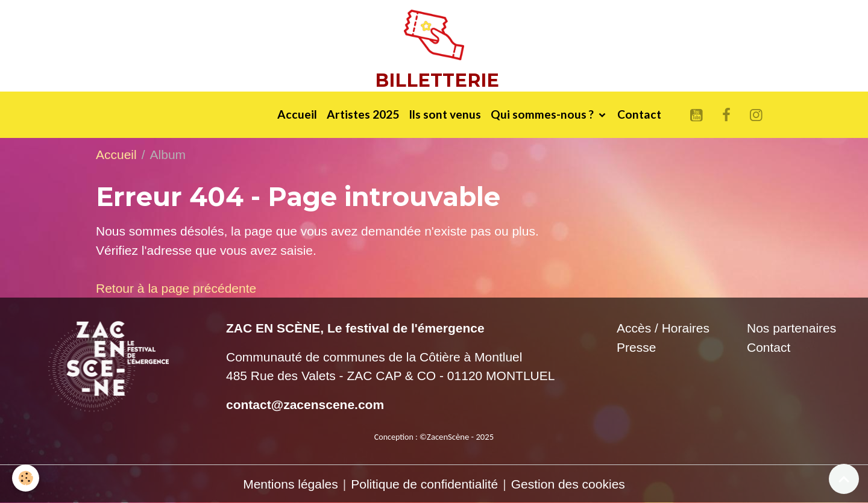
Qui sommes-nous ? (543, 114)
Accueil (297, 114)
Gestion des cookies (568, 484)
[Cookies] (26, 478)
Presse (636, 347)
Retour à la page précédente (176, 288)
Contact (639, 114)
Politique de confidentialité (424, 484)
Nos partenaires (791, 328)
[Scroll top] (844, 479)
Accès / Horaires (663, 328)
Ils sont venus (445, 114)
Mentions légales (291, 484)
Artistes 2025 (363, 114)
